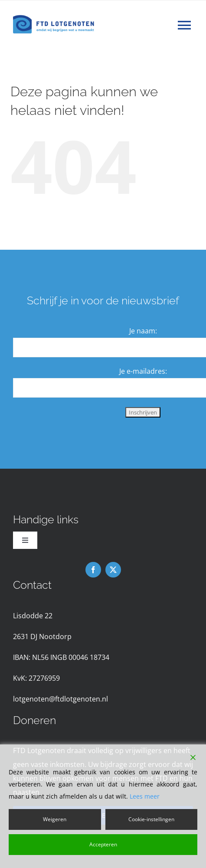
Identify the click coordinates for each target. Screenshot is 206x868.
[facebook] (93, 570)
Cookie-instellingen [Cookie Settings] (151, 819)
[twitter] (113, 570)
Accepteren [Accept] (103, 844)
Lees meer (145, 796)
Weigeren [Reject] (55, 819)
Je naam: (143, 331)
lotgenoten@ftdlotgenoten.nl (60, 699)
